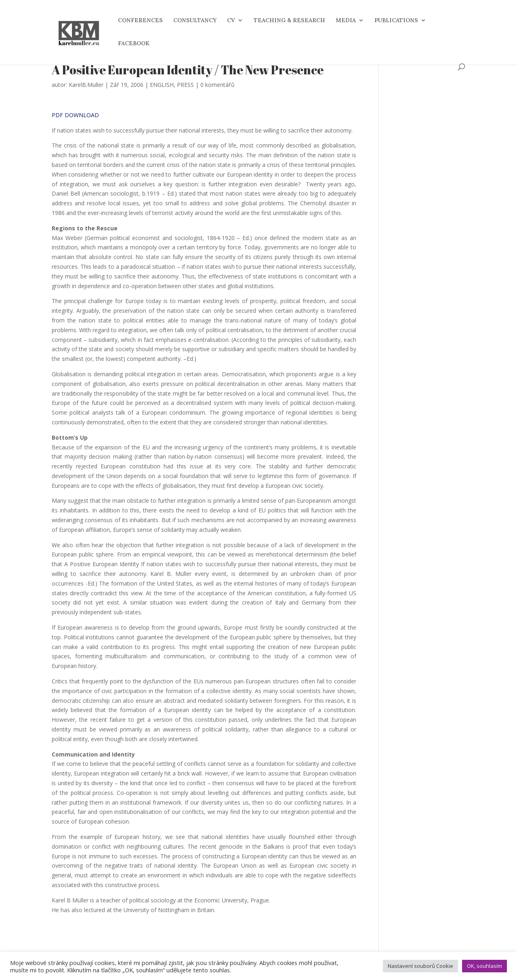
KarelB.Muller (86, 85)
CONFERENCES (140, 21)
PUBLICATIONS (396, 21)
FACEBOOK (134, 44)
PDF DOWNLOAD (75, 115)
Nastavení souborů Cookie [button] (420, 966)
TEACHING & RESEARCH (289, 21)
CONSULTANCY (195, 21)
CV (231, 21)
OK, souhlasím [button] (484, 966)
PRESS (185, 85)
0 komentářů (218, 85)
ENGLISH (162, 85)
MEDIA (346, 21)
